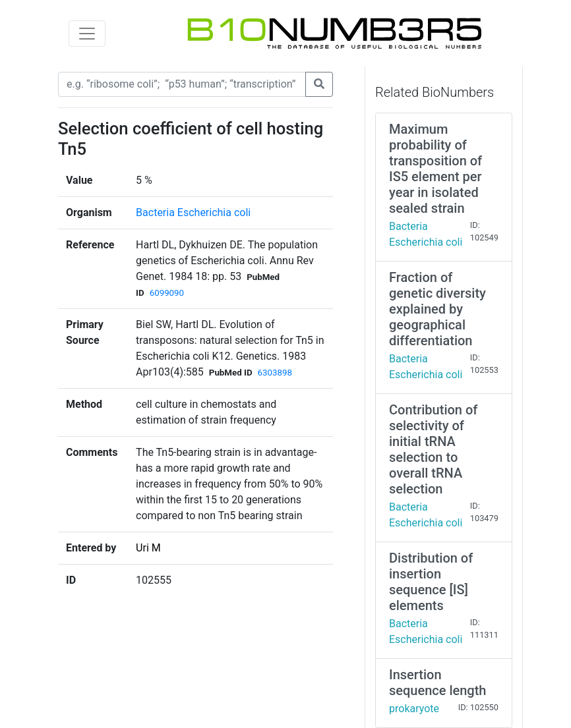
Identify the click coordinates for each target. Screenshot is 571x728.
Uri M (148, 548)
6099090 (167, 293)
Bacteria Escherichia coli (193, 212)
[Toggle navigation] (87, 34)
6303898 (275, 373)
